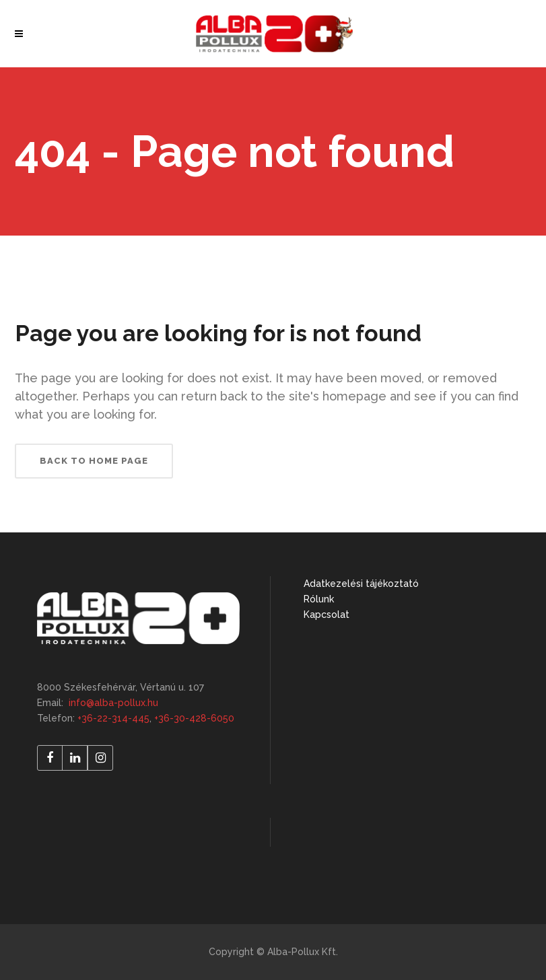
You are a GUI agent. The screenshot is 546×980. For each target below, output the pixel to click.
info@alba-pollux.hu (113, 703)
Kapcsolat (327, 615)
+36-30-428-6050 (194, 718)
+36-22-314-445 (113, 718)
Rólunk (319, 599)
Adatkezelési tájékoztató (361, 584)
